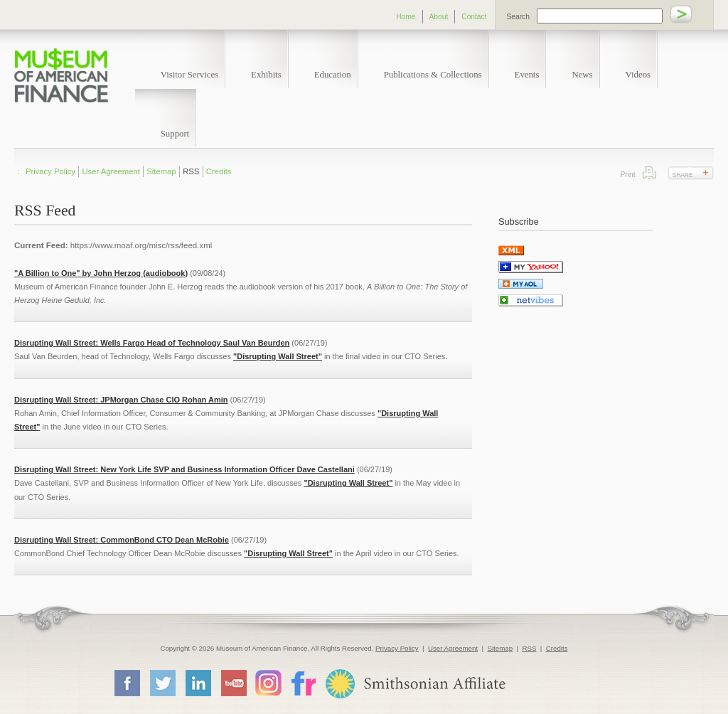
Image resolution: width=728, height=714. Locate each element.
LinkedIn (198, 683)
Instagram (268, 682)
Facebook (127, 683)
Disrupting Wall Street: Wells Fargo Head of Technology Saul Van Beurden (152, 343)
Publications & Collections (433, 75)
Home (406, 17)
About (439, 17)
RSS (191, 171)
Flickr (303, 682)
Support (175, 134)
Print (649, 172)
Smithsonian (415, 684)
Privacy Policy (50, 171)
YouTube (233, 683)
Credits (219, 171)
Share (683, 175)
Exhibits (266, 75)
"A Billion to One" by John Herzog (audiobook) (101, 273)
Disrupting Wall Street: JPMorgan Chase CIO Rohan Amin (121, 400)
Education (333, 75)
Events (527, 75)
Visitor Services (189, 75)
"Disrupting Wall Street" (278, 356)
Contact (474, 17)
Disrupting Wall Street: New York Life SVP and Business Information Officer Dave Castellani (184, 469)
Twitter (162, 683)
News (582, 75)
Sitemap (161, 171)
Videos (638, 75)
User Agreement (111, 171)
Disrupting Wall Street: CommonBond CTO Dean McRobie (122, 540)
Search (518, 17)
